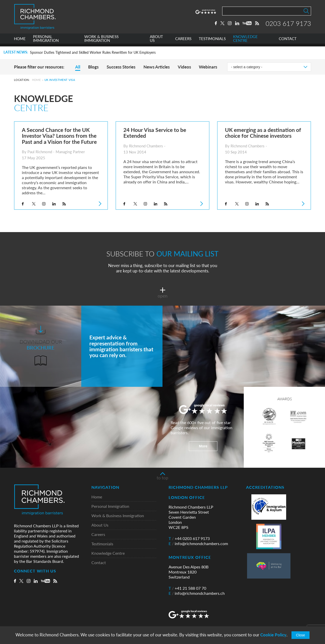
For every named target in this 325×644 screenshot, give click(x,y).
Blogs (93, 67)
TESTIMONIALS (212, 41)
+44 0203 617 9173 (189, 538)
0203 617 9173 (288, 25)
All (78, 67)
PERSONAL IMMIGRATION (46, 41)
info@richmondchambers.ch (197, 593)
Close (301, 635)
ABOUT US (156, 41)
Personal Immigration (110, 506)
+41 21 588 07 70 (187, 588)
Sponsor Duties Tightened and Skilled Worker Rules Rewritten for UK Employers (93, 53)
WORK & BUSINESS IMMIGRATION (101, 41)
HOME (20, 41)
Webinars (208, 67)
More (203, 446)
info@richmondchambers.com (198, 544)
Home (36, 80)
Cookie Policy (273, 635)
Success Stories (121, 67)
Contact (99, 563)
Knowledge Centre (108, 553)
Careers (98, 535)
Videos (184, 67)
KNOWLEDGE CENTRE (245, 41)
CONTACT (288, 41)
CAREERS (183, 41)
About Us (100, 525)
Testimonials (102, 544)
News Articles (157, 67)
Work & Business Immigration (118, 516)
